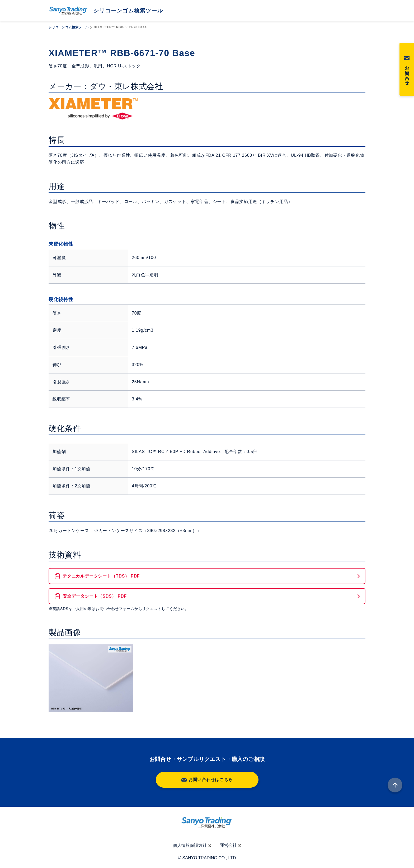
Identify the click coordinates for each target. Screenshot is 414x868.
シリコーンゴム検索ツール (69, 27)
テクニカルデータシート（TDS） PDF (101, 576)
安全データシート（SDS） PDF (95, 596)
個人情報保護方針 (190, 845)
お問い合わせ (407, 73)
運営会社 (228, 845)
